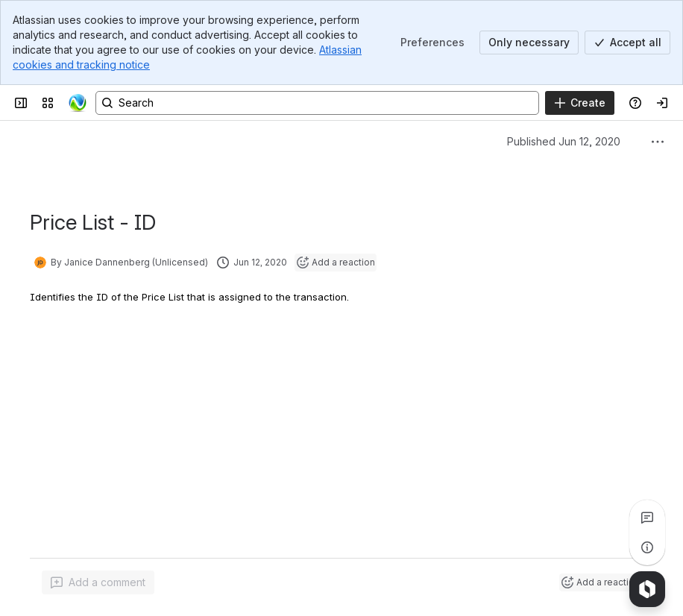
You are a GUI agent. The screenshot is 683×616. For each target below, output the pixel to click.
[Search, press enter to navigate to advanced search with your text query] (317, 103)
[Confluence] (78, 103)
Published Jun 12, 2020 (564, 141)
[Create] (580, 103)
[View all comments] (647, 518)
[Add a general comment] (98, 582)
